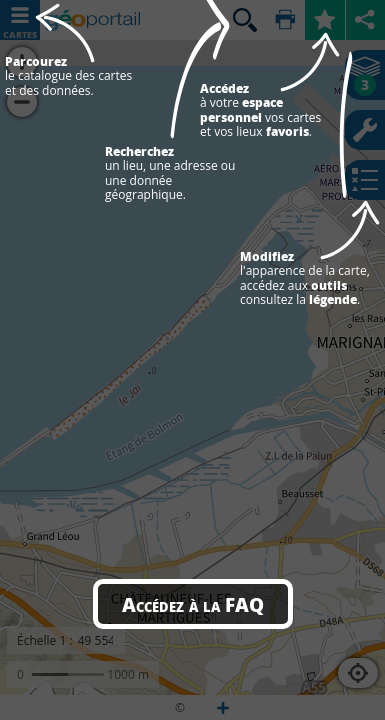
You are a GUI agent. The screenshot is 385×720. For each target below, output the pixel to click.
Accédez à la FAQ (193, 604)
